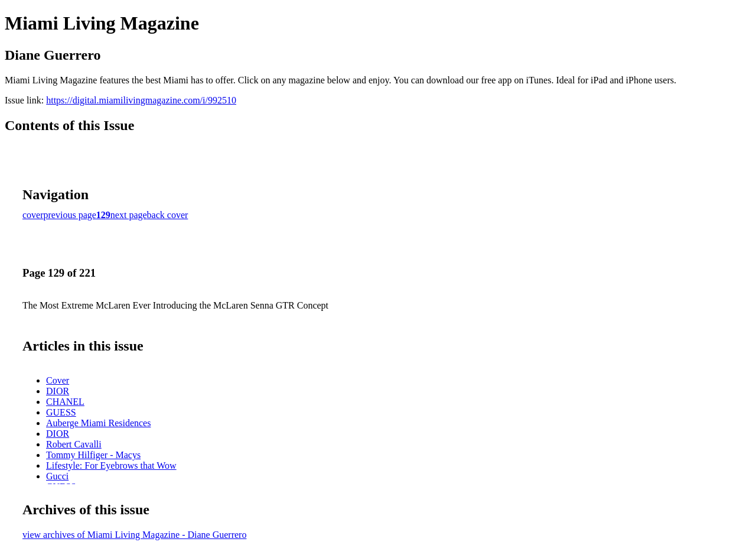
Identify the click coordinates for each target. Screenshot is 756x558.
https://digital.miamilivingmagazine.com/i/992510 (141, 100)
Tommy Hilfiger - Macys (93, 455)
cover (33, 215)
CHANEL (65, 402)
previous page (70, 215)
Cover (58, 380)
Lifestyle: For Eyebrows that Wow (111, 465)
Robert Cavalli (74, 444)
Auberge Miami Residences (98, 423)
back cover (168, 215)
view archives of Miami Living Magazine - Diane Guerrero (134, 535)
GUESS (61, 412)
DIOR (58, 391)
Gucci (57, 476)
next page (129, 215)
